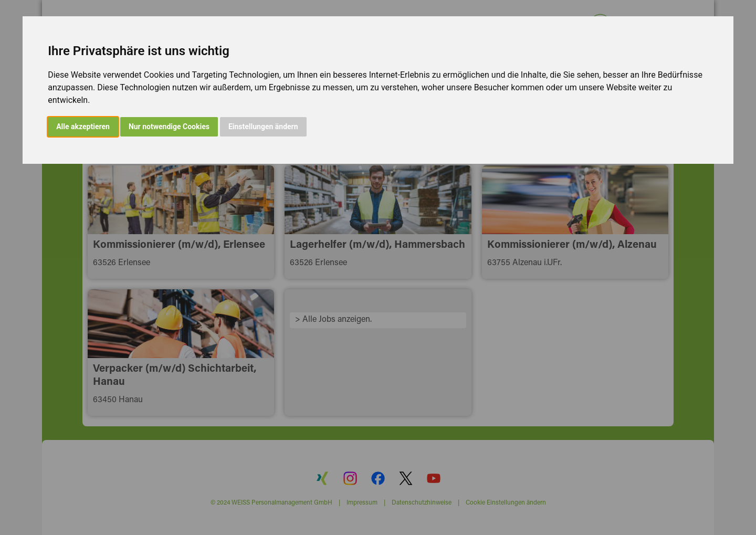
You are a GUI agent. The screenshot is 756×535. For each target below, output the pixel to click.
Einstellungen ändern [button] (263, 127)
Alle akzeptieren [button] (83, 127)
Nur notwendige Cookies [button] (169, 127)
